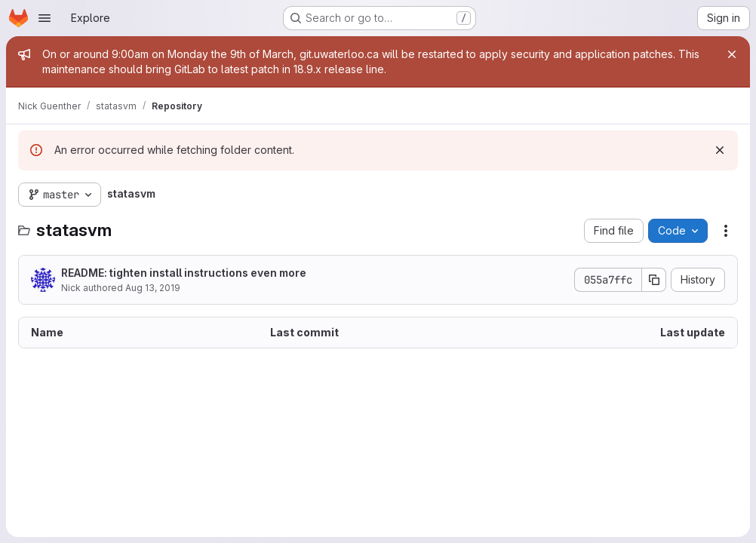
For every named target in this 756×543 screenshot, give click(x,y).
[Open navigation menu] (45, 18)
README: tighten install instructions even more (184, 273)
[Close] (732, 54)
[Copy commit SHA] (654, 280)
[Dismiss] (720, 150)
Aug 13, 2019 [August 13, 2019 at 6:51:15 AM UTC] (153, 288)
